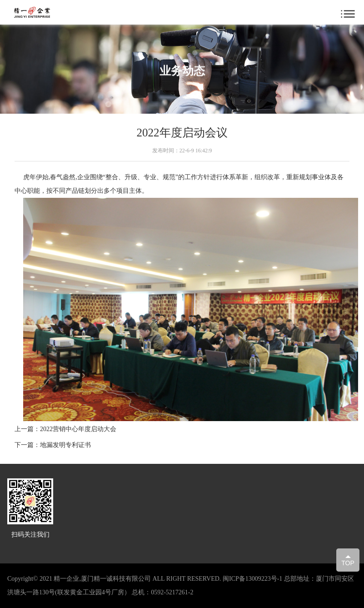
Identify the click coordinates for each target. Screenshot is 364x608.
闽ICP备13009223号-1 (252, 579)
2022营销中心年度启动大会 (78, 429)
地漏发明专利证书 (65, 445)
